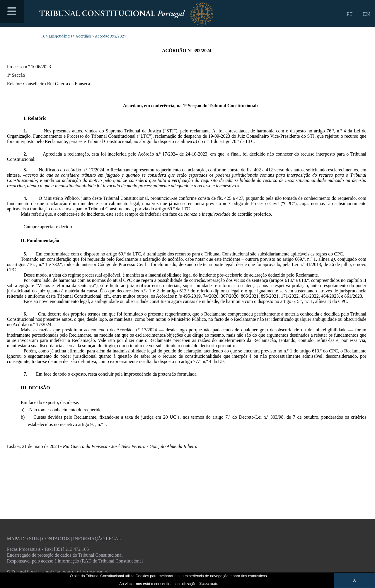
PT (349, 14)
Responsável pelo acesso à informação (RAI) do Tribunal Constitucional (75, 561)
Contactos (56, 539)
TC (43, 36)
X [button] (354, 580)
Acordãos (84, 36)
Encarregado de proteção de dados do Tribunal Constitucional (65, 555)
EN (366, 14)
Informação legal (97, 539)
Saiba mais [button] (208, 583)
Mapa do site (23, 539)
